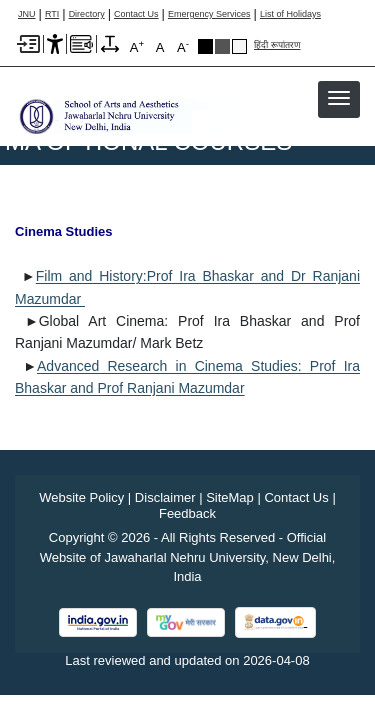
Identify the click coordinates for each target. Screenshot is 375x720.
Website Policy (81, 497)
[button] (339, 98)
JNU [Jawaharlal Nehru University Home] (27, 14)
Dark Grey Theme (222, 46)
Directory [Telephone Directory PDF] (87, 14)
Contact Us (136, 14)
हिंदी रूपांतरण (277, 45)
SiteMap (230, 497)
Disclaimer (165, 497)
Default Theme (239, 46)
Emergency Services (209, 14)
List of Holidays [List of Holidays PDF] (290, 14)
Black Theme (205, 46)
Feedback (187, 513)
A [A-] (183, 46)
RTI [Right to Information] (52, 14)
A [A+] (137, 46)
